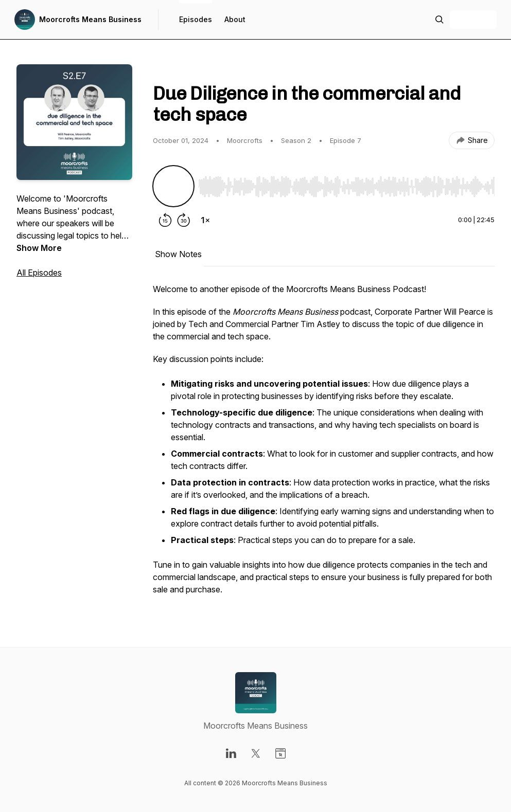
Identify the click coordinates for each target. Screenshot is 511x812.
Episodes (196, 19)
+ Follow (473, 19)
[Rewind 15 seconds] (165, 220)
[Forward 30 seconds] (184, 220)
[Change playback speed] (205, 220)
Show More (39, 248)
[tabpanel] (324, 444)
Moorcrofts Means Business (90, 19)
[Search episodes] (439, 20)
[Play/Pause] (173, 186)
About (235, 19)
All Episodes (39, 273)
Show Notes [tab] (178, 254)
